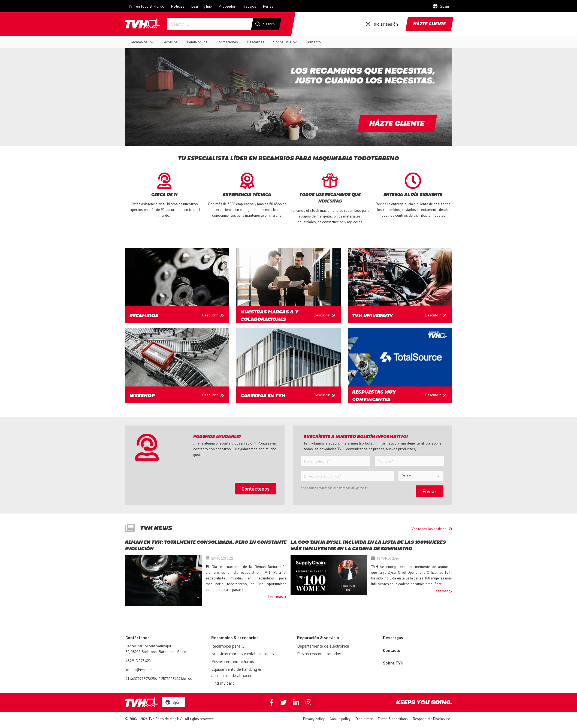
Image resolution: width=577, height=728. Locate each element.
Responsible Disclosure (431, 719)
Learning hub (201, 6)
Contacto (313, 42)
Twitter (283, 702)
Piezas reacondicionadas (319, 654)
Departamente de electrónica (323, 646)
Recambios (139, 42)
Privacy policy (314, 719)
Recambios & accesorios (235, 638)
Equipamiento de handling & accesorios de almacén (236, 672)
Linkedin (296, 702)
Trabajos (249, 6)
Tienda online (197, 42)
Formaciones (227, 42)
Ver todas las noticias (429, 528)
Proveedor (227, 6)
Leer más (275, 596)
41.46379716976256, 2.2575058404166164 (158, 678)
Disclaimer (364, 719)
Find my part (223, 683)
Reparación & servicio (318, 638)
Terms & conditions (393, 719)
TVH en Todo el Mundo (146, 6)
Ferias (268, 6)
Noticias (178, 6)
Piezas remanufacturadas (234, 661)
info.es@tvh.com (139, 669)
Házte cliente (429, 24)
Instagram (308, 702)
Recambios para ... (228, 646)
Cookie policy (340, 719)
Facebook (272, 702)
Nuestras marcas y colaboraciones (243, 654)
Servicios (170, 42)
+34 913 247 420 (138, 660)
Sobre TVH (282, 42)
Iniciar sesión (385, 24)
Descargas (256, 42)
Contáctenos (256, 489)
